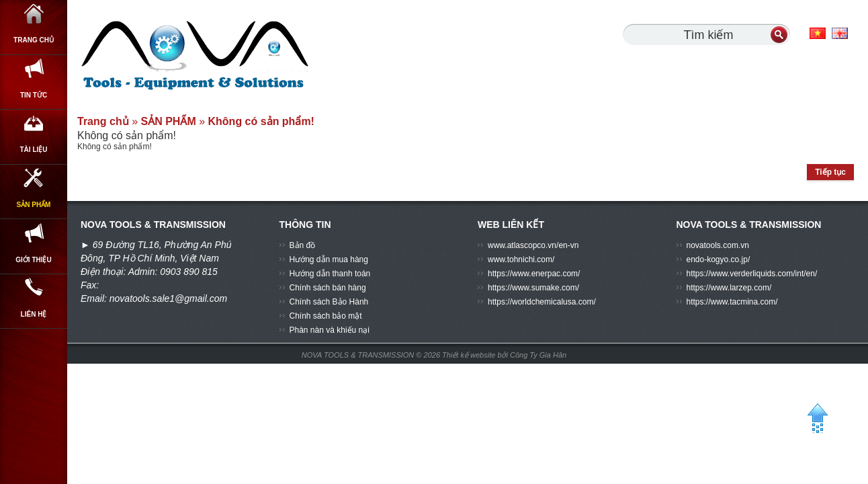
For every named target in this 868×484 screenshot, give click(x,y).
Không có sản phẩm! (261, 121)
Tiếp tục (830, 172)
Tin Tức (34, 106)
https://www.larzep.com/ (729, 288)
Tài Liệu (34, 179)
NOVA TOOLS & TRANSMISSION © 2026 (371, 355)
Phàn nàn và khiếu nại (330, 330)
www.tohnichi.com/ (521, 259)
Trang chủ (34, 33)
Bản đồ (303, 245)
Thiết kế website (470, 355)
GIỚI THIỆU (33, 326)
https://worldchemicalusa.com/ (542, 302)
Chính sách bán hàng (328, 288)
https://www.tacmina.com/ (732, 302)
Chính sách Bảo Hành (329, 302)
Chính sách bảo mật (326, 316)
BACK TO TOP (817, 424)
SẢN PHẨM (34, 253)
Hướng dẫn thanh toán (330, 274)
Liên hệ (34, 399)
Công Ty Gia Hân (538, 355)
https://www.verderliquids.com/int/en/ (752, 274)
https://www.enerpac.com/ (534, 274)
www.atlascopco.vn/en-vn (533, 245)
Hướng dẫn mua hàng (329, 259)
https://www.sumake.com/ (533, 288)
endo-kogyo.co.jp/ (719, 259)
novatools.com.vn (718, 245)
